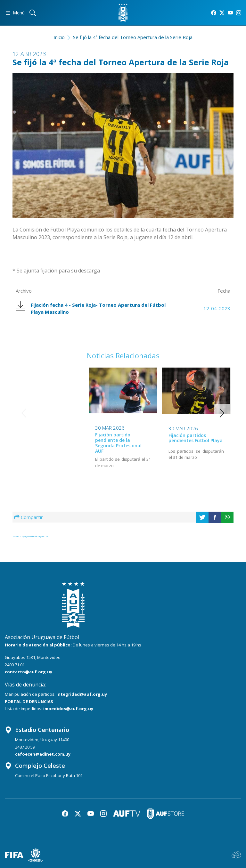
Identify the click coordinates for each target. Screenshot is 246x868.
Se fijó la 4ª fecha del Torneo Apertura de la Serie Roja (133, 37)
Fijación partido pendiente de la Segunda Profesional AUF (45, 443)
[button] (222, 413)
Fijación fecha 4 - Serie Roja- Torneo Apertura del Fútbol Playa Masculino (91, 308)
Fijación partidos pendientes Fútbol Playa (122, 438)
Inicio (59, 37)
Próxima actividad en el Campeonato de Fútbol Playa (195, 440)
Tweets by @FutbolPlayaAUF (30, 536)
